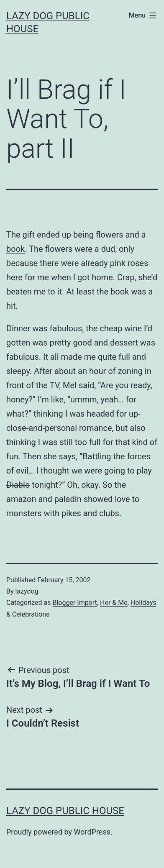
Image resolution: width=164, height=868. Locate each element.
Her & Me (114, 603)
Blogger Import (74, 603)
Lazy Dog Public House (65, 811)
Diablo (18, 485)
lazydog (27, 591)
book (15, 249)
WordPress (92, 832)
